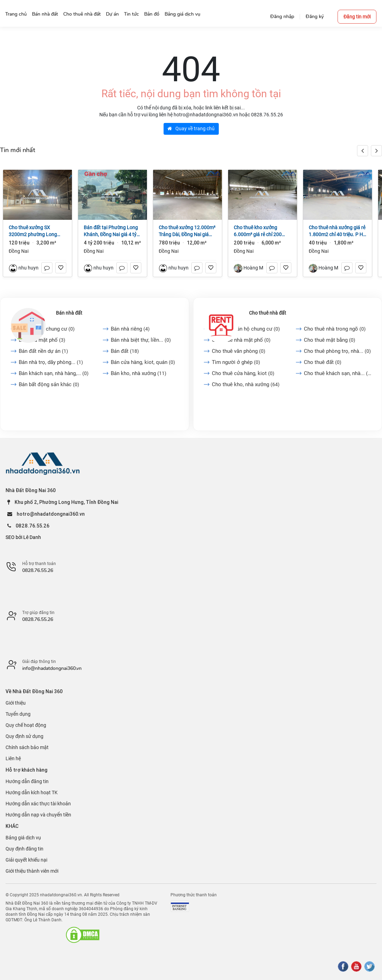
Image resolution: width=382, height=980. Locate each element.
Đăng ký (315, 16)
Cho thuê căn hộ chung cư (246, 329)
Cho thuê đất (323, 362)
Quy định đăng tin (24, 849)
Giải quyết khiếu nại (26, 860)
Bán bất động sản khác (49, 384)
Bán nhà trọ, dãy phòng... (51, 362)
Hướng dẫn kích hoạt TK (32, 792)
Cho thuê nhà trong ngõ (335, 329)
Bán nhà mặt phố (42, 340)
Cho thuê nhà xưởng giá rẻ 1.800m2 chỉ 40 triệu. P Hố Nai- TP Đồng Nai (337, 231)
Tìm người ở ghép (236, 362)
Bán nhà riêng (130, 329)
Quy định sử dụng (24, 736)
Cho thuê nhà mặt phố (241, 340)
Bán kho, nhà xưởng (139, 373)
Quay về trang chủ (191, 128)
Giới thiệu (16, 703)
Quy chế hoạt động (26, 725)
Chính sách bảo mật (27, 747)
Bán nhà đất (69, 313)
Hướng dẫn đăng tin (27, 781)
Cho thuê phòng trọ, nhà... (337, 351)
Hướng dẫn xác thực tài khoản (38, 804)
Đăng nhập (282, 16)
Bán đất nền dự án (43, 351)
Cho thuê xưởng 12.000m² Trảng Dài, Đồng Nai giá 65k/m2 (187, 231)
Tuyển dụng (18, 714)
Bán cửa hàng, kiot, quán (143, 362)
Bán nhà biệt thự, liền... (141, 340)
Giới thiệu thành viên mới (32, 871)
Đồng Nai (19, 251)
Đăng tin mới (357, 17)
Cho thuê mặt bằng (330, 340)
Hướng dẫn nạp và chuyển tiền (38, 815)
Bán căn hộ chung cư (47, 329)
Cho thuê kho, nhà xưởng (246, 384)
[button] (376, 151)
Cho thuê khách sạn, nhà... (338, 373)
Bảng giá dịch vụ (23, 838)
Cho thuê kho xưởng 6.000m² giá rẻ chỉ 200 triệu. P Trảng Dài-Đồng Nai (259, 231)
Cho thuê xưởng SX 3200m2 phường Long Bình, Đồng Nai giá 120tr (35, 231)
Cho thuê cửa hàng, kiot (243, 373)
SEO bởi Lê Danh (23, 537)
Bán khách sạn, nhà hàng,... (54, 373)
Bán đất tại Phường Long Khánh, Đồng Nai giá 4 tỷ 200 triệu (111, 231)
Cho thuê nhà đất (268, 313)
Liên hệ (13, 758)
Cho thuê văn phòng (239, 351)
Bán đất (125, 351)
